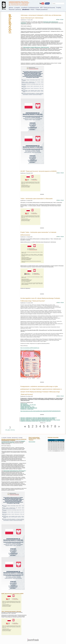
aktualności (26, 9)
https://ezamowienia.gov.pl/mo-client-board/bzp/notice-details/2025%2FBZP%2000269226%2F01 (41, 411)
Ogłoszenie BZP (24, 404)
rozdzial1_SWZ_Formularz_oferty (27, 407)
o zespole (17, 8)
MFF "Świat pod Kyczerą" (48, 8)
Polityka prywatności (42, 9)
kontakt (20, 438)
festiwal (9, 438)
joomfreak (33, 640)
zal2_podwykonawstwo (25, 406)
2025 (50, 451)
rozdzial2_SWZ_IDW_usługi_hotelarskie (29, 408)
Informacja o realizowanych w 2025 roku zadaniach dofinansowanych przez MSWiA (38, 419)
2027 (62, 451)
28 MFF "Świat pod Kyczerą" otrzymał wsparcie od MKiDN (38, 171)
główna (11, 8)
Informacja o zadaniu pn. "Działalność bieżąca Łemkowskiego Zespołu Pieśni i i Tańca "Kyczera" (40, 420)
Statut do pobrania (32, 442)
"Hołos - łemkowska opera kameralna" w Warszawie (37, 199)
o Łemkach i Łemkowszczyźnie (30, 8)
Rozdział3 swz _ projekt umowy (27, 409)
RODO (33, 9)
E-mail (62, 19)
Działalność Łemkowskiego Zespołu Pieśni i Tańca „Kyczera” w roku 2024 (36, 421)
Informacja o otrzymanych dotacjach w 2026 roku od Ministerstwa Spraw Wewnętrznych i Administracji (14, 440)
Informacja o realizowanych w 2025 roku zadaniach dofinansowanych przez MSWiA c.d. (39, 418)
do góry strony (10, 430)
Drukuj (58, 19)
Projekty (59, 8)
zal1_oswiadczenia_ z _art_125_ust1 (28, 405)
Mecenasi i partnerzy (15, 9)
